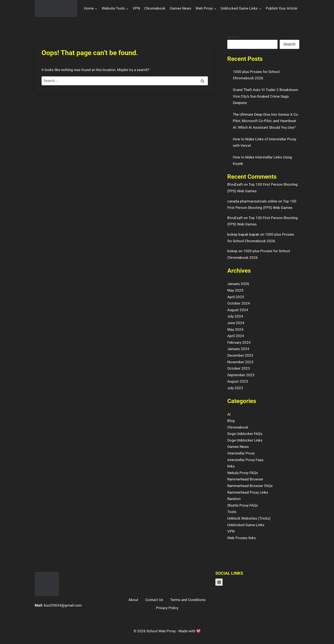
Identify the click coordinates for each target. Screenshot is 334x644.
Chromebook (155, 8)
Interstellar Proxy (241, 453)
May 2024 (235, 329)
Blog (231, 421)
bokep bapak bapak (243, 234)
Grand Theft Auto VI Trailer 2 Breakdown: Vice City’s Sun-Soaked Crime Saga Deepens (266, 96)
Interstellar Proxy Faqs (245, 460)
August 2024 (238, 310)
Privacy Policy (167, 608)
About (133, 600)
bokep (232, 251)
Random (234, 499)
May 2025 (235, 290)
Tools (232, 512)
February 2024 (239, 342)
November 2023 (240, 362)
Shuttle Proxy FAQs (243, 505)
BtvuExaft (235, 184)
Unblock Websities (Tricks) (249, 518)
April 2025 (236, 297)
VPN (136, 8)
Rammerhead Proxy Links (248, 492)
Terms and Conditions (188, 600)
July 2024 (235, 316)
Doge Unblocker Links (245, 440)
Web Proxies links (242, 538)
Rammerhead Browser (245, 479)
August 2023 (238, 381)
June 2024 (236, 323)
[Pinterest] (219, 582)
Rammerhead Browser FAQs (250, 486)
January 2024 (238, 349)
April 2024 (236, 336)
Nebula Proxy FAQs (243, 473)
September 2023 (241, 375)
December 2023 (240, 355)
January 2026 (238, 284)
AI (229, 414)
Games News (181, 8)
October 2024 (239, 303)
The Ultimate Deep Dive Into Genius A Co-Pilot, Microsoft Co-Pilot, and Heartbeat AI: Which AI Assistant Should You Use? (266, 121)
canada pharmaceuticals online (252, 201)
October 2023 (239, 368)
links (231, 466)
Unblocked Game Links (246, 525)
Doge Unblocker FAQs (245, 434)
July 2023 (235, 388)
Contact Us (154, 600)
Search (233, 37)
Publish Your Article (281, 8)
